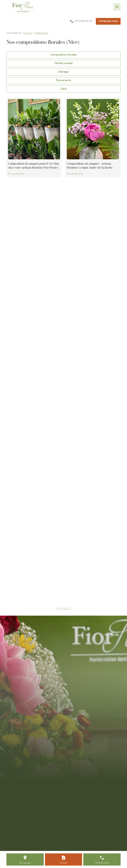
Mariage (63, 72)
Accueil (28, 33)
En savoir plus (16, 174)
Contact (64, 863)
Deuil (63, 89)
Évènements (63, 81)
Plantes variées (63, 64)
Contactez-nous (108, 21)
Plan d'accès (25, 863)
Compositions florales (63, 55)
